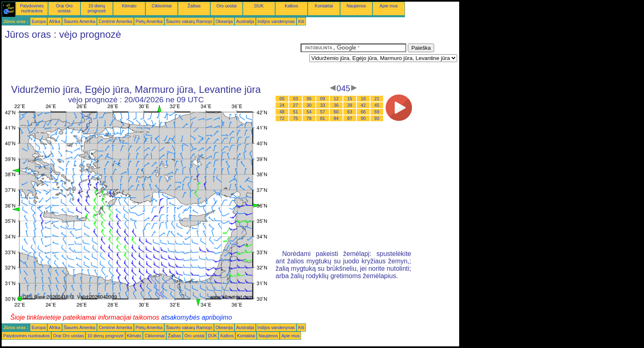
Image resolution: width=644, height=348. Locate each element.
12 (336, 99)
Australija (245, 21)
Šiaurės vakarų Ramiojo (189, 21)
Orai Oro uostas (64, 8)
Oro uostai (227, 6)
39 (350, 105)
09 (323, 99)
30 (309, 105)
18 (363, 99)
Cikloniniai (162, 6)
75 (296, 118)
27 (296, 105)
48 (282, 112)
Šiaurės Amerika (80, 21)
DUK (259, 6)
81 (323, 118)
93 (377, 118)
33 (323, 105)
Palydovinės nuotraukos (32, 8)
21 (377, 99)
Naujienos (356, 6)
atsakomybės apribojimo (197, 317)
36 (336, 105)
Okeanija (224, 21)
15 (350, 99)
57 (323, 112)
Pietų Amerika (149, 21)
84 (336, 118)
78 (309, 118)
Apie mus (389, 6)
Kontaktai (324, 6)
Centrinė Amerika (115, 21)
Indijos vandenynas (276, 21)
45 (377, 105)
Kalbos (291, 6)
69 (377, 112)
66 (363, 112)
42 (363, 105)
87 (350, 118)
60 (336, 112)
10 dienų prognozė (97, 8)
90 (363, 118)
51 (296, 112)
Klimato (129, 6)
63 (350, 112)
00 (282, 99)
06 (309, 99)
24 (282, 105)
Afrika (54, 21)
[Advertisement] (151, 62)
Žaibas (194, 6)
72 (282, 118)
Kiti (301, 21)
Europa (39, 21)
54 (309, 112)
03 (296, 99)
